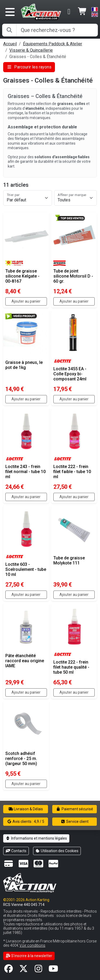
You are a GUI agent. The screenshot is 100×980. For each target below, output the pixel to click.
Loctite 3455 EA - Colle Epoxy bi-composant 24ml (70, 374)
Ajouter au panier (26, 301)
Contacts (16, 851)
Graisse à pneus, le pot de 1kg (24, 365)
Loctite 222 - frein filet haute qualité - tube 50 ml (71, 667)
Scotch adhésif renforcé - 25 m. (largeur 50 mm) (21, 759)
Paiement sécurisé (75, 809)
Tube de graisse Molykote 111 (69, 560)
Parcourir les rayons (29, 67)
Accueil (10, 44)
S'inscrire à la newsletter (29, 956)
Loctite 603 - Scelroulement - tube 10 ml (26, 569)
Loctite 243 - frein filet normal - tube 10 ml (25, 472)
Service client (75, 822)
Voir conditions (32, 945)
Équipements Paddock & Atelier (53, 44)
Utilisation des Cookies (57, 851)
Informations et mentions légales (36, 838)
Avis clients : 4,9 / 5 (26, 822)
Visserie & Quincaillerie (31, 50)
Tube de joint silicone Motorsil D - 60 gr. (73, 276)
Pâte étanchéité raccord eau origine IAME (25, 661)
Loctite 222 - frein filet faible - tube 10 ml (72, 472)
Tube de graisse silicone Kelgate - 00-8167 (22, 276)
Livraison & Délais (26, 809)
